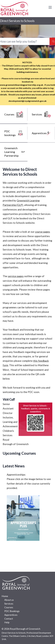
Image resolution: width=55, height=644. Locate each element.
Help (7, 622)
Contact (9, 619)
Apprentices (11, 615)
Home (5, 596)
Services (9, 604)
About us (9, 600)
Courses (9, 607)
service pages (16, 276)
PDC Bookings (12, 611)
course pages (42, 232)
